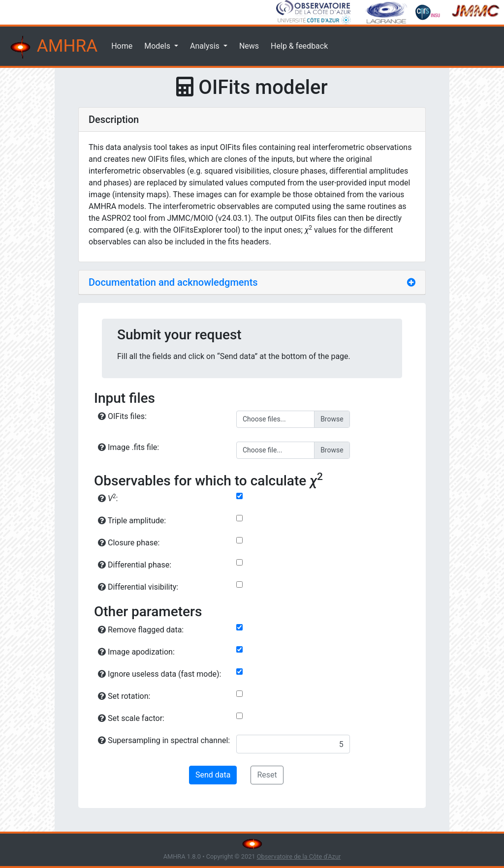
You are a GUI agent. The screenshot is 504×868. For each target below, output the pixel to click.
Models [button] (158, 46)
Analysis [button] (206, 46)
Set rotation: (124, 696)
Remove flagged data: (141, 630)
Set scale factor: (131, 718)
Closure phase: (129, 543)
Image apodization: (136, 652)
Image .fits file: (128, 447)
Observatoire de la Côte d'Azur (299, 856)
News (249, 46)
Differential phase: (135, 565)
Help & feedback (299, 46)
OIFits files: (122, 416)
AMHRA (53, 47)
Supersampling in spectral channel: (164, 740)
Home (122, 46)
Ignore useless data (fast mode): (159, 674)
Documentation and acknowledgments (173, 282)
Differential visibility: (138, 587)
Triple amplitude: (132, 521)
